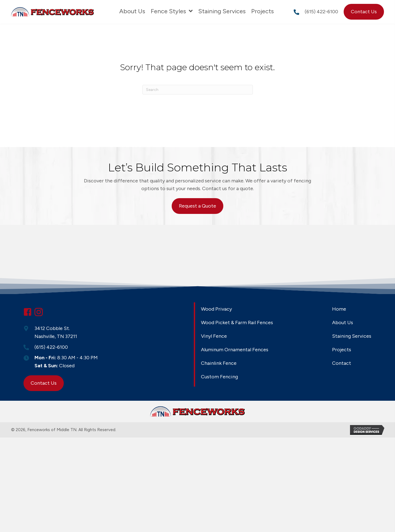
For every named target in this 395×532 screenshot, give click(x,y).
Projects (342, 350)
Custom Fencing (219, 377)
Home (339, 309)
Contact (342, 363)
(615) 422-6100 (321, 12)
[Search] (198, 90)
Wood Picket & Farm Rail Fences (237, 323)
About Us (343, 323)
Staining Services (352, 336)
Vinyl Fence (214, 336)
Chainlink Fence (219, 363)
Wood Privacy (216, 309)
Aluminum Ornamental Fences (235, 350)
